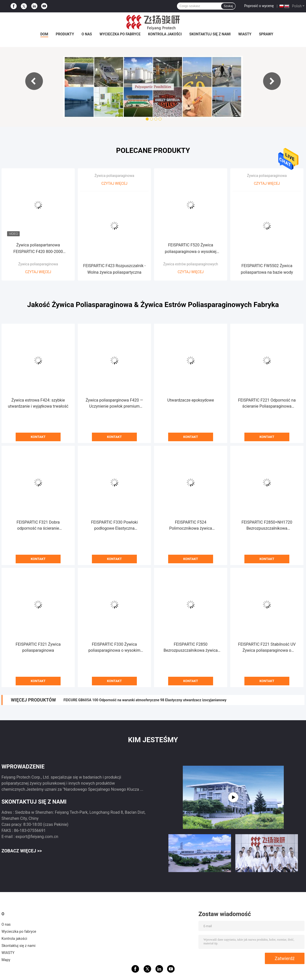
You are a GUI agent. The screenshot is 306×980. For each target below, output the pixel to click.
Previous (34, 81)
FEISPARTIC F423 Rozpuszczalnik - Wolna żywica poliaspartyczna (114, 269)
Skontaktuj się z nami (210, 34)
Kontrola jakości (165, 34)
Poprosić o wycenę (259, 6)
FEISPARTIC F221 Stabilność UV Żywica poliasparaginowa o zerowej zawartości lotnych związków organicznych (267, 648)
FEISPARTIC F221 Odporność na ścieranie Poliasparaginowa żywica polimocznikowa (267, 404)
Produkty (65, 34)
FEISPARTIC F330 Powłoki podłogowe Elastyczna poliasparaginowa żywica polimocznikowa (114, 526)
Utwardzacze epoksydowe (191, 400)
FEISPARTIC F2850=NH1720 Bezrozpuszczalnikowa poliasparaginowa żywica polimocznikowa (267, 526)
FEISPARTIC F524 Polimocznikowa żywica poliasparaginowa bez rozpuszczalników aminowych (191, 526)
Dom (44, 34)
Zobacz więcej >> (22, 851)
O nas (87, 34)
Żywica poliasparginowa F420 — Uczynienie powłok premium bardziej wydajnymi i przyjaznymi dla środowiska (114, 404)
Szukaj (228, 6)
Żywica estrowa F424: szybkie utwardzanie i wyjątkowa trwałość (38, 403)
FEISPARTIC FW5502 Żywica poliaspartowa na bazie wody (267, 269)
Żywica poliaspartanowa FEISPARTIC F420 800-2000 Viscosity (38, 249)
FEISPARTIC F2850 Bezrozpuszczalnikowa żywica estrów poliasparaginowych (191, 648)
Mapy (6, 960)
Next (272, 81)
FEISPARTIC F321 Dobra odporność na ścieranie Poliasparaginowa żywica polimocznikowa (38, 526)
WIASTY (245, 34)
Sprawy (266, 34)
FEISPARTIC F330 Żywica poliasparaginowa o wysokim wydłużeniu (114, 648)
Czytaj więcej (38, 272)
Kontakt (38, 437)
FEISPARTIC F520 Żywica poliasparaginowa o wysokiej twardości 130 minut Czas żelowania (191, 249)
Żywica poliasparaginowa (38, 264)
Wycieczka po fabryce (120, 34)
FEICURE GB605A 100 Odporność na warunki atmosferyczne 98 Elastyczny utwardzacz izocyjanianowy (145, 700)
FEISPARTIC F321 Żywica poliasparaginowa (38, 647)
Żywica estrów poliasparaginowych (190, 264)
